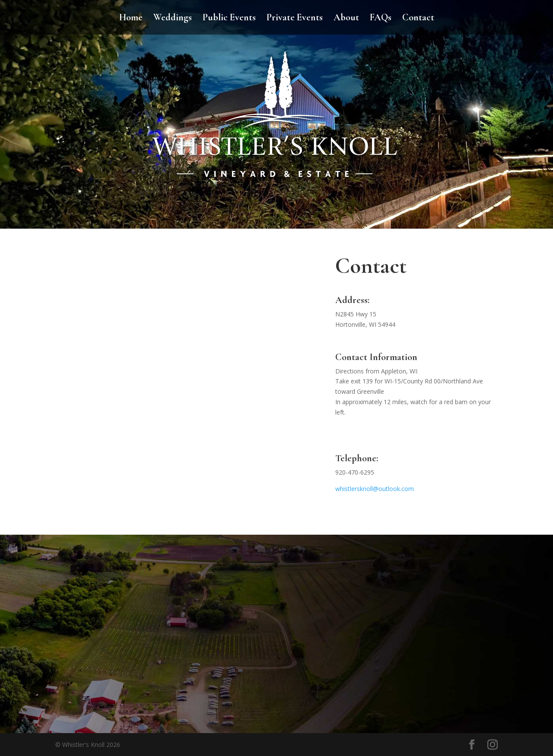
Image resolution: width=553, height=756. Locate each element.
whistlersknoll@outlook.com (375, 489)
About (346, 19)
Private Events (295, 19)
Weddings (173, 19)
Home (131, 19)
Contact (418, 19)
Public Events (229, 19)
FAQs (381, 19)
